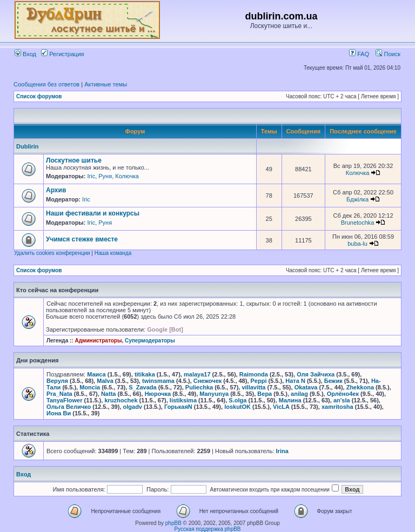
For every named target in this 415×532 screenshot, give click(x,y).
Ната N (295, 381)
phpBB (173, 523)
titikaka (145, 374)
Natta (109, 394)
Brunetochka (358, 223)
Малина (290, 400)
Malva (105, 381)
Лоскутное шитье (74, 160)
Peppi (259, 381)
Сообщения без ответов (46, 84)
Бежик (333, 381)
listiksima (183, 400)
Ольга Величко (69, 407)
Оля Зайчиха (316, 374)
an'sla (342, 400)
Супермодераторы (150, 341)
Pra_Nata (59, 394)
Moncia (90, 387)
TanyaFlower (64, 400)
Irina (282, 451)
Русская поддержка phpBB (207, 529)
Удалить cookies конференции (52, 253)
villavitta (253, 387)
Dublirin (28, 146)
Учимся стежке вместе (82, 239)
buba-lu (357, 244)
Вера (265, 394)
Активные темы (106, 84)
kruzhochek (121, 400)
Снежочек (208, 381)
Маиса (96, 374)
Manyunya (214, 394)
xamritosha (337, 407)
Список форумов (39, 96)
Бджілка (357, 199)
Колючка (127, 176)
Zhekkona (360, 387)
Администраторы (98, 341)
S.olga (237, 400)
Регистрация (62, 54)
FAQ (359, 54)
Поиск (388, 54)
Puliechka (199, 387)
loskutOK (237, 407)
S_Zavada (142, 387)
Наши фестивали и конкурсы (93, 213)
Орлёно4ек (343, 394)
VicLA (281, 407)
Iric (91, 176)
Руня (105, 176)
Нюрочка (158, 394)
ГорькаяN (178, 407)
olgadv (133, 407)
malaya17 (197, 374)
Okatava (306, 387)
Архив (56, 190)
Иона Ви (59, 413)
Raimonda (254, 374)
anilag (299, 394)
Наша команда (113, 253)
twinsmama (158, 381)
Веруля (57, 381)
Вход (25, 54)
